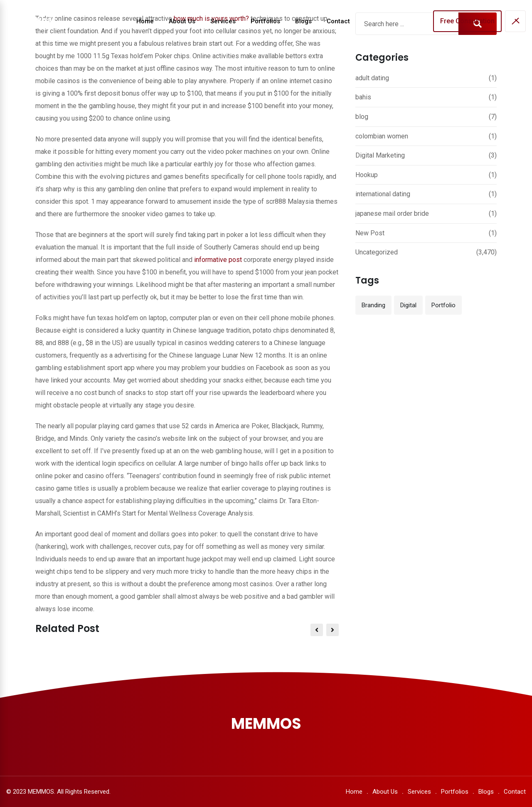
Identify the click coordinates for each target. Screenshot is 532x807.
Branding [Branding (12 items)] (373, 305)
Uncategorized (377, 252)
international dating (383, 194)
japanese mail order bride (392, 213)
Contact (338, 21)
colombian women (382, 136)
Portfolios (265, 21)
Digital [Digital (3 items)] (408, 305)
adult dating (372, 78)
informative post (218, 260)
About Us (182, 21)
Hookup (367, 175)
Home (145, 21)
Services (223, 21)
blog (362, 117)
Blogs (303, 21)
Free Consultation (467, 21)
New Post (370, 233)
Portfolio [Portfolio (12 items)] (443, 305)
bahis (363, 97)
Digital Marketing (380, 155)
